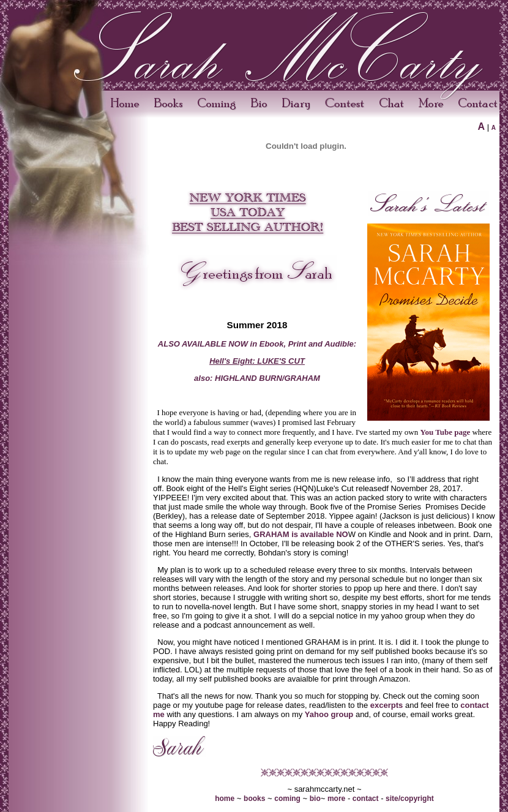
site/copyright (410, 799)
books (254, 799)
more (336, 799)
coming (287, 799)
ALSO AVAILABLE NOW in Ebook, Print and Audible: (257, 344)
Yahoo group (329, 714)
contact (366, 799)
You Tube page (446, 432)
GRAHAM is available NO (301, 534)
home (225, 799)
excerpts (387, 705)
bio (315, 799)
